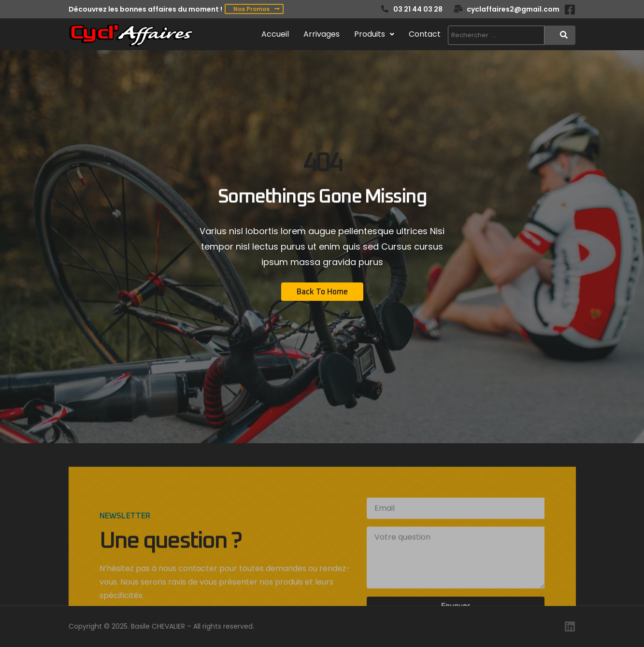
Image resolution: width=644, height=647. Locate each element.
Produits (374, 34)
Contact (425, 34)
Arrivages (322, 34)
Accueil (275, 34)
